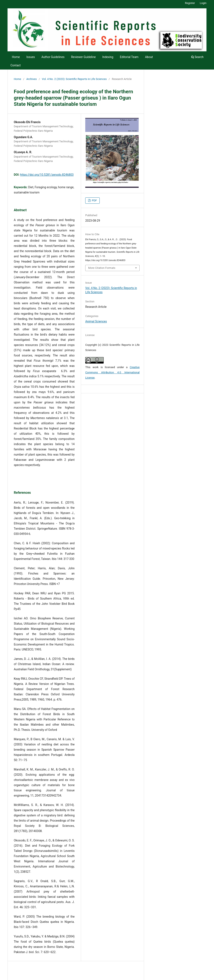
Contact (16, 65)
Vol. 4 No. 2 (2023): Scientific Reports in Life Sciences (74, 79)
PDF (94, 200)
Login (203, 3)
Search (197, 57)
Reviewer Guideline (83, 57)
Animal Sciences (96, 321)
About (149, 57)
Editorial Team (129, 57)
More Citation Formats (102, 268)
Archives (32, 79)
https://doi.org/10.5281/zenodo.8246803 (47, 175)
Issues (31, 57)
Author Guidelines (53, 57)
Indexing (108, 57)
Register (190, 3)
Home (16, 57)
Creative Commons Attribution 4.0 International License (112, 372)
